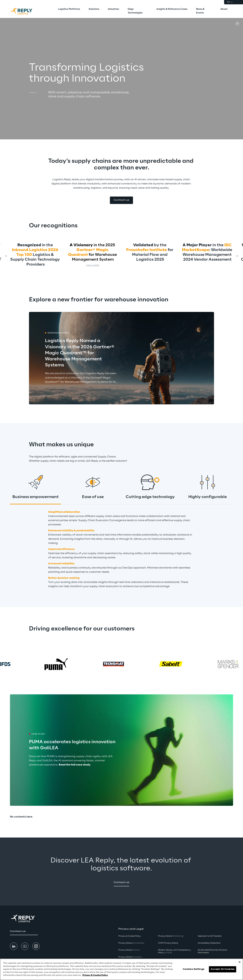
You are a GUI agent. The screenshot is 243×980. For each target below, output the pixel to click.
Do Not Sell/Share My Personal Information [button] (212, 951)
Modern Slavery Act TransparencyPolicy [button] (174, 951)
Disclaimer (93, 266)
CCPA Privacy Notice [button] (168, 943)
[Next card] (237, 256)
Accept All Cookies (223, 969)
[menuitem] (69, 9)
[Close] (240, 962)
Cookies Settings (193, 969)
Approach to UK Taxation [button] (210, 936)
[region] (122, 969)
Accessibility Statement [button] (209, 943)
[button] (121, 200)
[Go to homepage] (25, 11)
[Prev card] (6, 256)
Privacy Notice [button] (131, 943)
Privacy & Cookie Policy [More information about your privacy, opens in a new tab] (95, 975)
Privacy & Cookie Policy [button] (130, 936)
